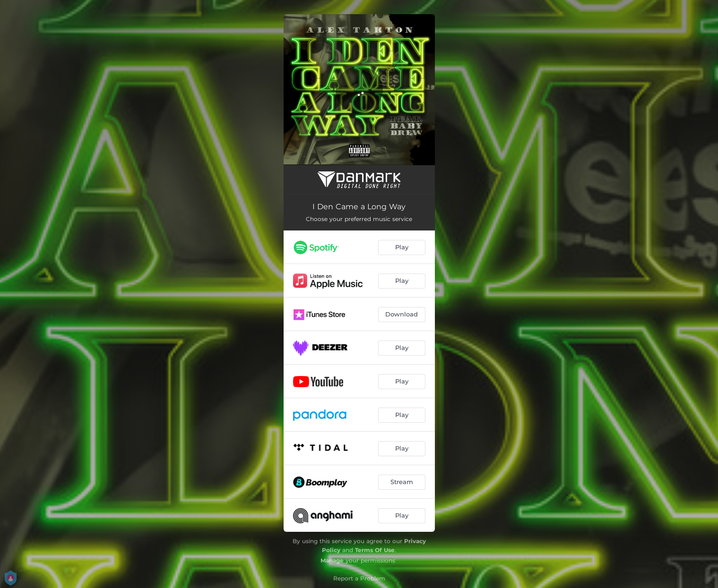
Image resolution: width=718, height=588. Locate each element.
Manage (332, 560)
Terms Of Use (375, 550)
